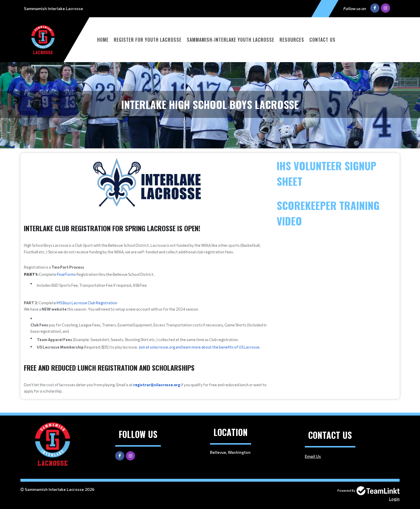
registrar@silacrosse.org (157, 385)
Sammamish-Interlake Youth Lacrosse (231, 40)
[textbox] (147, 255)
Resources (292, 40)
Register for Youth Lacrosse (148, 40)
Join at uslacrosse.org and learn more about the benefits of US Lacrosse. (200, 347)
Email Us (313, 456)
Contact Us (322, 40)
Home (103, 40)
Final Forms (66, 274)
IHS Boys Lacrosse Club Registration (87, 303)
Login (394, 499)
